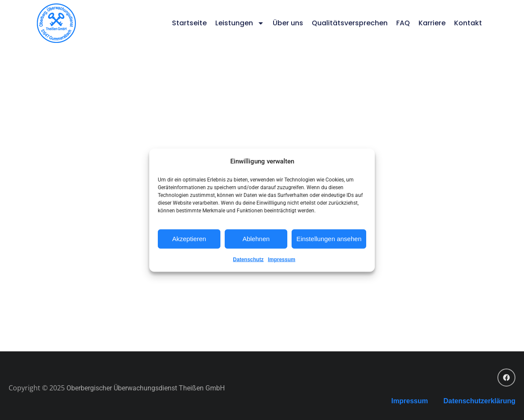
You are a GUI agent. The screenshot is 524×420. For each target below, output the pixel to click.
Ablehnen (256, 239)
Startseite (189, 23)
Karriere (432, 23)
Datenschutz (248, 259)
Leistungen (240, 23)
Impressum (282, 259)
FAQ (403, 23)
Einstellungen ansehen (329, 239)
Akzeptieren (189, 239)
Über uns (288, 23)
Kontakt (468, 23)
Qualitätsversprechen (350, 23)
